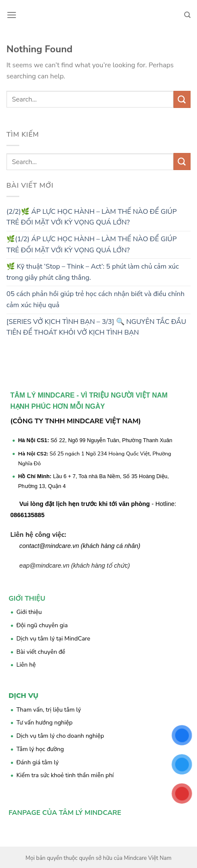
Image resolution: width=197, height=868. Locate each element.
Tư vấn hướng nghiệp (44, 723)
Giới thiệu (29, 612)
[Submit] (182, 99)
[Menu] (12, 15)
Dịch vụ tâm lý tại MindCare (53, 639)
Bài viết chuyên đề (41, 652)
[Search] (187, 15)
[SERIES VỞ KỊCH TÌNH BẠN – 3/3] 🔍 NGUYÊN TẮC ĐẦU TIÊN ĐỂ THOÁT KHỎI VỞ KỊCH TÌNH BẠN (96, 327)
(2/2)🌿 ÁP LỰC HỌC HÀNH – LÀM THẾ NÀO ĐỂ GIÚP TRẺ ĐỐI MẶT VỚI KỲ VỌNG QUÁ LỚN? (92, 217)
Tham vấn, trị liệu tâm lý (49, 710)
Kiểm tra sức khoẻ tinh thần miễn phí (65, 775)
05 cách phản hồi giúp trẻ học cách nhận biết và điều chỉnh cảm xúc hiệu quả (96, 299)
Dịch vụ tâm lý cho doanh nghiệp (60, 736)
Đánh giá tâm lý (37, 762)
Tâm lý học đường (40, 749)
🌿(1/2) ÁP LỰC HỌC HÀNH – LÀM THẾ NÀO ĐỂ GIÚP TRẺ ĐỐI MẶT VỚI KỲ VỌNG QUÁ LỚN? (92, 245)
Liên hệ (26, 665)
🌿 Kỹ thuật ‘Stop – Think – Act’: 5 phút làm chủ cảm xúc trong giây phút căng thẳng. (93, 272)
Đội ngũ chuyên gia (42, 625)
